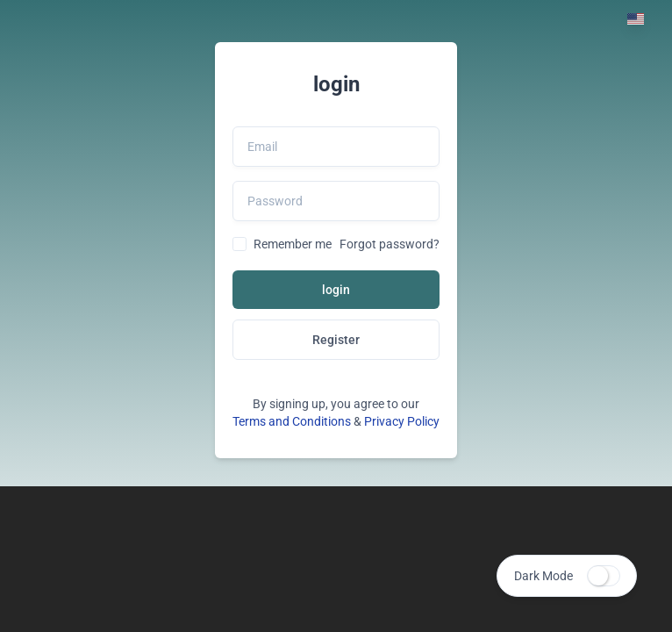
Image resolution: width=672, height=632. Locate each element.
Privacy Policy (402, 421)
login (336, 290)
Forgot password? (390, 244)
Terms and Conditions (292, 421)
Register (336, 340)
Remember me (293, 244)
